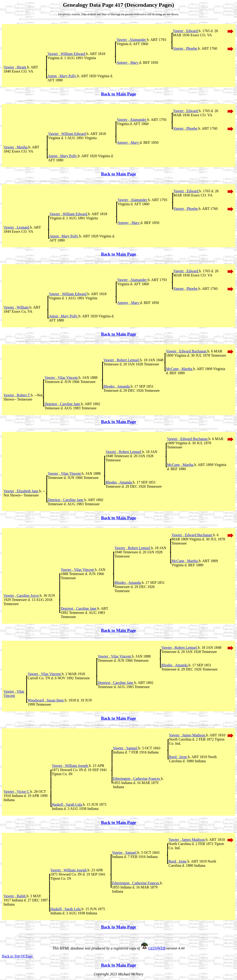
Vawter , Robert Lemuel (122, 360)
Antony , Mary (128, 63)
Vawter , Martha (16, 147)
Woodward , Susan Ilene (46, 700)
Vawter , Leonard (17, 227)
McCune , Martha (179, 369)
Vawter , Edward (186, 31)
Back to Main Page (118, 94)
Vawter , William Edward (67, 54)
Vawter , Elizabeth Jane (21, 491)
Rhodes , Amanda (117, 386)
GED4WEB (157, 948)
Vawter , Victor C (17, 792)
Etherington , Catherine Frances (137, 779)
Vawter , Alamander (132, 40)
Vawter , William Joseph (70, 766)
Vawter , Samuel (126, 748)
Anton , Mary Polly (62, 76)
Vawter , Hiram (15, 67)
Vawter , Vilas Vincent (61, 378)
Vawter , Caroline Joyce (22, 596)
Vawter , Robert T (17, 395)
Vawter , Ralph (15, 896)
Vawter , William (17, 307)
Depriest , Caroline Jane (63, 404)
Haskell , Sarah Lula (67, 804)
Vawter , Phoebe (185, 48)
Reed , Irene (178, 757)
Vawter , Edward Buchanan (187, 351)
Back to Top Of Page (17, 956)
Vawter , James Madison (187, 735)
